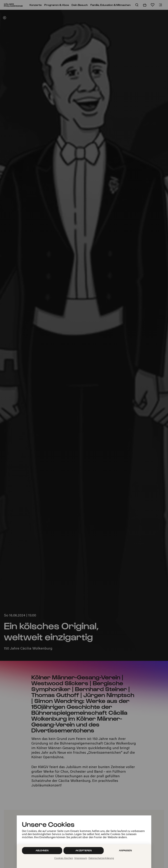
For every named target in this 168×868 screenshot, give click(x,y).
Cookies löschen (64, 858)
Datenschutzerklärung (101, 858)
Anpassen (125, 850)
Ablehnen (42, 850)
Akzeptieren (84, 850)
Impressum (81, 858)
